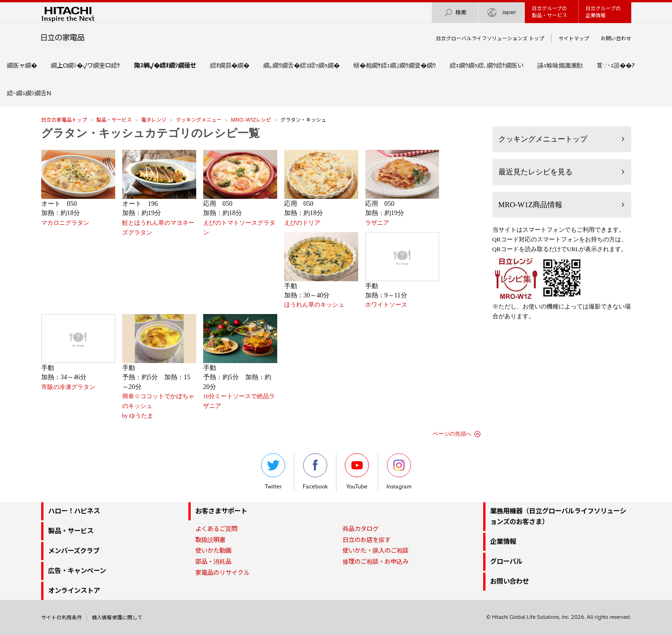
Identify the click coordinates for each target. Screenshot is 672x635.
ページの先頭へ (452, 434)
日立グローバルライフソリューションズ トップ (490, 38)
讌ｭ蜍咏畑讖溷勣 (560, 65)
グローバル (506, 561)
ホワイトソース (386, 305)
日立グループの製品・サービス (550, 12)
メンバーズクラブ (74, 551)
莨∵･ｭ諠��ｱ (616, 65)
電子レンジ (154, 120)
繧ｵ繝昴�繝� (230, 65)
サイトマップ (574, 38)
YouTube (357, 472)
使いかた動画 (213, 550)
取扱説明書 (210, 540)
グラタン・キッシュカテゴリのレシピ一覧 (150, 133)
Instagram (399, 472)
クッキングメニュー (199, 120)
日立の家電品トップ (64, 120)
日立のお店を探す (367, 540)
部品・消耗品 (213, 561)
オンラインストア (74, 591)
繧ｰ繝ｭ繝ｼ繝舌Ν (29, 93)
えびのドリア (302, 223)
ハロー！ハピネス (74, 511)
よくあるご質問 (216, 529)
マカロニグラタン (65, 223)
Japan (502, 13)
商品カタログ (361, 529)
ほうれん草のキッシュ (314, 305)
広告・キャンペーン (77, 571)
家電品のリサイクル (222, 573)
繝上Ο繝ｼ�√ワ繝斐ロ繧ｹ (86, 65)
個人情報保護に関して (117, 617)
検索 (455, 13)
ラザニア (377, 223)
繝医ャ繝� (22, 65)
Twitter (273, 472)
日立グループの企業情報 (603, 12)
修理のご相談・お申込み (376, 561)
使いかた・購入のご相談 (376, 550)
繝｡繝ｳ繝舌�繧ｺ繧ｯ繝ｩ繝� (302, 65)
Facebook (315, 472)
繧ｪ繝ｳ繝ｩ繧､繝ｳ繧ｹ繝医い (487, 65)
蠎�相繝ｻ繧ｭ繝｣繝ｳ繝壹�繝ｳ (395, 65)
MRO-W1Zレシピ (251, 120)
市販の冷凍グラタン (68, 387)
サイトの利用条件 (62, 617)
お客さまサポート (221, 511)
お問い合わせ (616, 38)
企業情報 (503, 542)
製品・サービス (114, 120)
